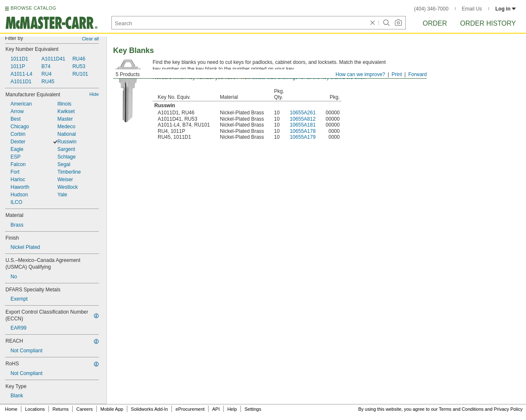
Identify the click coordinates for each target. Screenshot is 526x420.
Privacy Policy (508, 409)
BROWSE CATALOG (33, 8)
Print (397, 74)
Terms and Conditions (461, 409)
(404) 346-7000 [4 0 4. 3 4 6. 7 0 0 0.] (431, 9)
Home (11, 409)
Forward (418, 74)
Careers (84, 409)
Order (435, 23)
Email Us (472, 9)
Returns (61, 409)
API (216, 409)
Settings (253, 409)
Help (232, 409)
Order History (488, 23)
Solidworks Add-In (149, 409)
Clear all (90, 39)
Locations (35, 409)
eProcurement (190, 409)
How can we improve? (360, 74)
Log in (506, 9)
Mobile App (112, 409)
